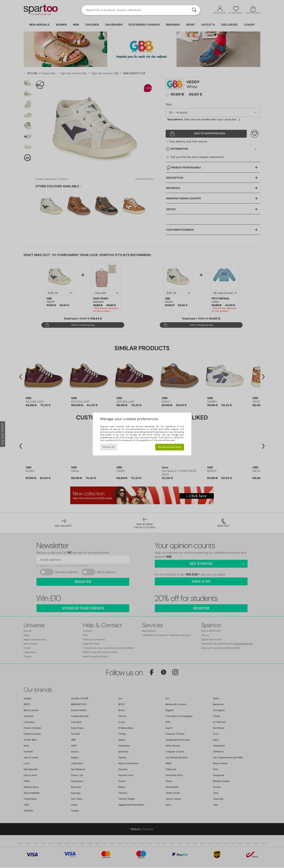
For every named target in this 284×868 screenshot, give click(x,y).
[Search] (194, 10)
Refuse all (109, 447)
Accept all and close (170, 447)
